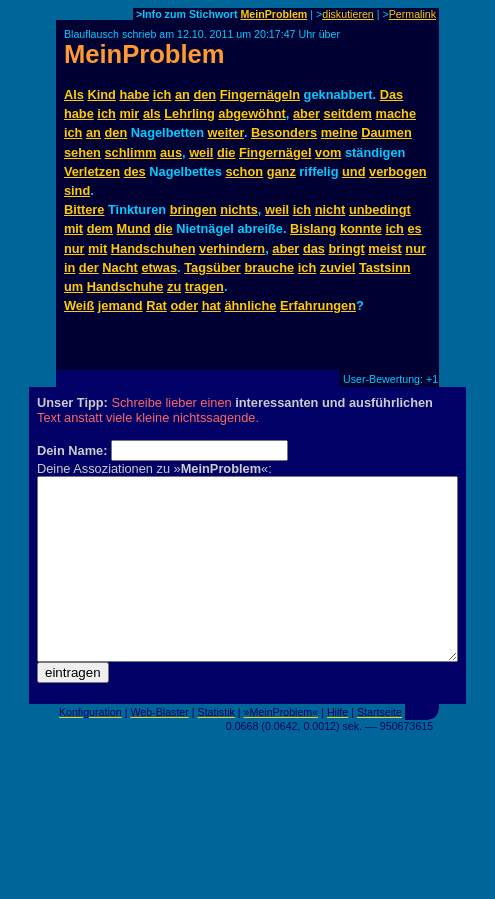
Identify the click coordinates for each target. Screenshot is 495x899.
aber (306, 113)
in (69, 267)
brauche (269, 267)
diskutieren (348, 14)
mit (73, 228)
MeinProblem (273, 14)
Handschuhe (125, 286)
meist (384, 248)
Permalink (412, 14)
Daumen (386, 132)
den (204, 94)
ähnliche (250, 305)
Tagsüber (212, 267)
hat (211, 305)
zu (174, 286)
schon (244, 171)
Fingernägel (275, 152)
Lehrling (189, 113)
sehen (82, 152)
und (353, 171)
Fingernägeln (260, 94)
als (152, 113)
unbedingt (380, 209)
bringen (193, 209)
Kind (101, 94)
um (73, 286)
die (226, 152)
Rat (156, 305)
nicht (330, 209)
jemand (120, 305)
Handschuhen (153, 248)
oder (184, 305)
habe (134, 94)
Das (391, 94)
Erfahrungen (318, 305)
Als (74, 94)
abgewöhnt (252, 113)
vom (328, 152)
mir (129, 113)
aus (171, 152)
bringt (347, 248)
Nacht (120, 267)
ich (162, 94)
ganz (281, 171)
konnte (361, 228)
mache (396, 113)
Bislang (313, 228)
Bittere (84, 209)
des (135, 171)
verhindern (232, 248)
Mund (134, 228)
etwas (159, 267)
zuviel (338, 267)
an (182, 94)
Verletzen (92, 171)
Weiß (79, 305)
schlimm (130, 152)
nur (74, 248)
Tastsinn (385, 267)
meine (339, 132)
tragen (204, 286)
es (414, 228)
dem (100, 228)
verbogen (398, 171)
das (314, 248)
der (89, 267)
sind (77, 190)
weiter (226, 132)
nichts (239, 209)
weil (201, 152)
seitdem (348, 113)
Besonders (284, 132)
